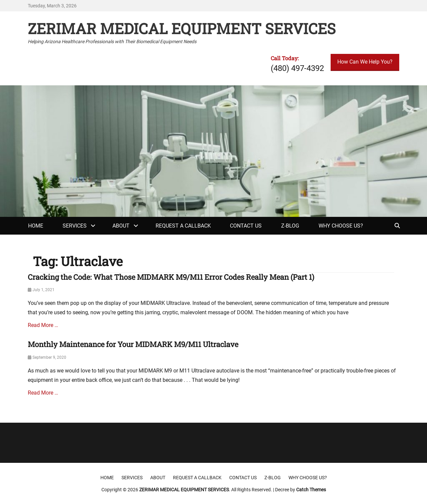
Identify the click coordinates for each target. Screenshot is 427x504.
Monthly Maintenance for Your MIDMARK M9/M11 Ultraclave (133, 344)
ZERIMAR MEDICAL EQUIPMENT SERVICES (182, 28)
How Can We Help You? (365, 62)
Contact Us (246, 226)
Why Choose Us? (341, 226)
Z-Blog (290, 226)
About (121, 226)
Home (36, 226)
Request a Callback (183, 226)
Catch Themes (311, 490)
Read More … (43, 325)
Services (75, 226)
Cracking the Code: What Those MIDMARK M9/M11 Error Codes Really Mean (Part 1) (171, 277)
